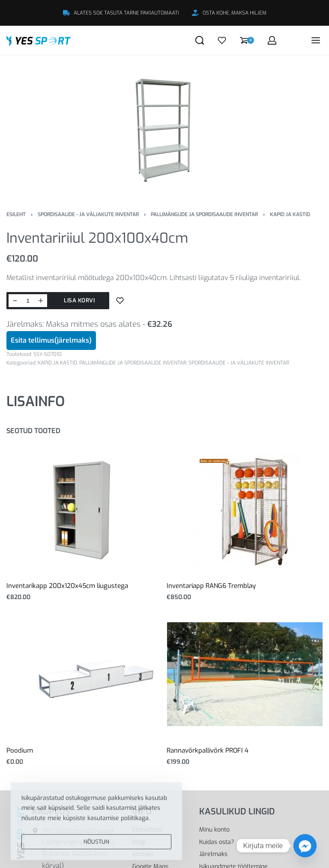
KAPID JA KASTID (290, 214)
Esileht (16, 214)
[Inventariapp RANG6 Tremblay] (245, 509)
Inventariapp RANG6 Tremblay (211, 586)
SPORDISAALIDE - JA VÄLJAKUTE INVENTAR (88, 214)
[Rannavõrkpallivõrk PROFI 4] (245, 674)
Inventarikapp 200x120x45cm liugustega (67, 586)
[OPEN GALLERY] (164, 126)
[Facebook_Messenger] (305, 846)
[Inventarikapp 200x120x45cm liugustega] (85, 509)
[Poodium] (84, 674)
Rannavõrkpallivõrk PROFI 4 (208, 750)
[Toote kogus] (28, 301)
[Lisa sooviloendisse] (120, 301)
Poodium (20, 750)
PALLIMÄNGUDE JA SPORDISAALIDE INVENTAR (204, 214)
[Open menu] (316, 40)
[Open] (222, 40)
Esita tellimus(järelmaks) (51, 340)
